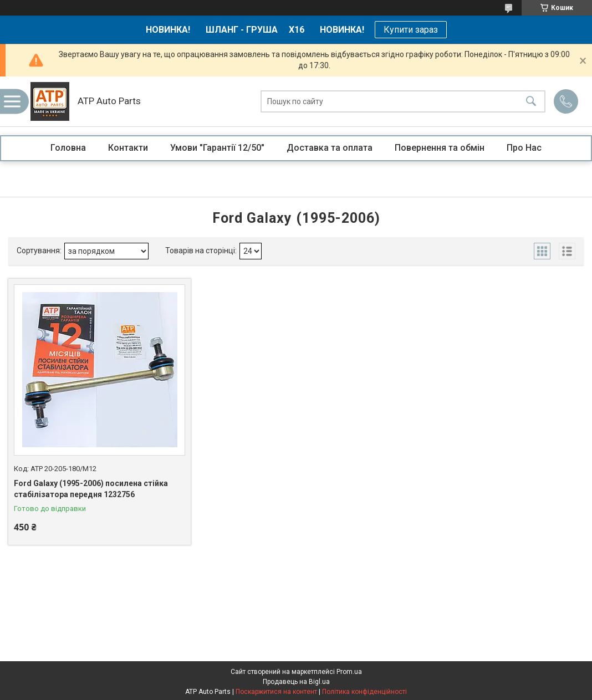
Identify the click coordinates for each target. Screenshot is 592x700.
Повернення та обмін (440, 148)
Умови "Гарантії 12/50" (217, 148)
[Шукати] (531, 102)
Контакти (128, 148)
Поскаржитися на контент (276, 692)
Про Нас (524, 148)
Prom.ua (349, 672)
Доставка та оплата (330, 148)
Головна (68, 148)
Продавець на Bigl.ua (296, 682)
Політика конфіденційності (364, 692)
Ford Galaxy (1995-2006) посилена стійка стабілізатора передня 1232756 (91, 489)
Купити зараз (411, 30)
